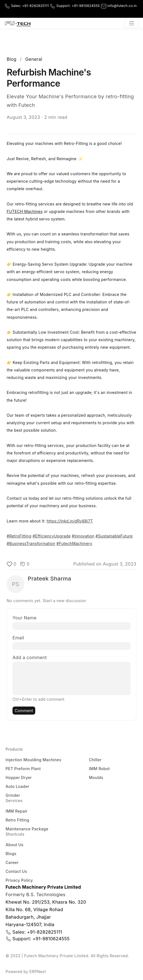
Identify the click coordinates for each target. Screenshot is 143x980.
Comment (24, 711)
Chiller (95, 760)
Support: (75, 6)
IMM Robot (99, 769)
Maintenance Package (27, 829)
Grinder (13, 795)
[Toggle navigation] (132, 23)
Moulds (96, 777)
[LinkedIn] (136, 12)
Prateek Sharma (49, 579)
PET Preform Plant (23, 769)
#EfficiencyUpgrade (52, 536)
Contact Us (16, 871)
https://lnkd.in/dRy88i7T (70, 521)
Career (12, 862)
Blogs (11, 854)
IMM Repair (17, 811)
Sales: (27, 6)
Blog (12, 59)
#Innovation (83, 536)
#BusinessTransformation (31, 543)
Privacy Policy (19, 880)
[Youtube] (128, 12)
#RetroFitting (19, 536)
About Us (14, 845)
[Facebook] (120, 12)
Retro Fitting (17, 820)
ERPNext (38, 972)
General (34, 59)
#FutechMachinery (74, 543)
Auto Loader (17, 786)
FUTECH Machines (25, 211)
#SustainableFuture (114, 536)
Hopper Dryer (19, 777)
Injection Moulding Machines (33, 760)
